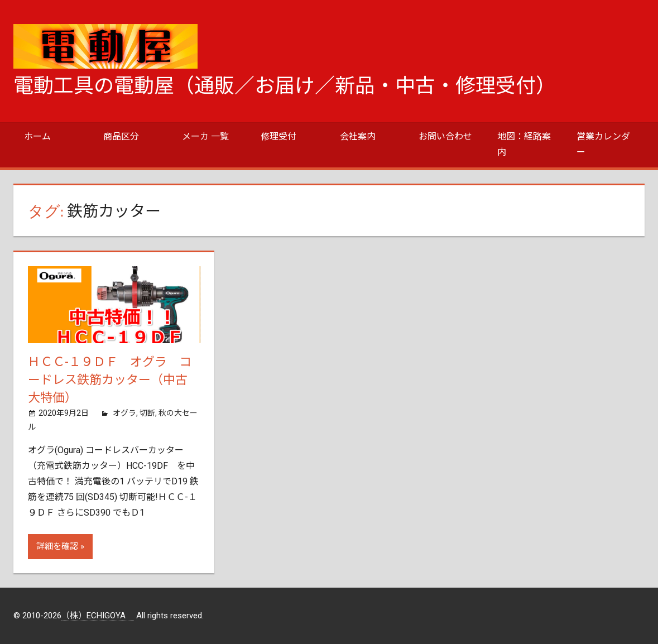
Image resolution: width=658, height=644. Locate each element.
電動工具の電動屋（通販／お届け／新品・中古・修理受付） (285, 86)
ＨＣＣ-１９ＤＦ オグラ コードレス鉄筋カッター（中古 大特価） (114, 380)
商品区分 (121, 136)
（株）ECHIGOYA (98, 616)
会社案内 (358, 136)
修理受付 (278, 136)
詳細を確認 (57, 546)
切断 (147, 413)
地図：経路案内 (524, 144)
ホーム (37, 136)
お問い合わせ (445, 136)
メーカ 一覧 (205, 136)
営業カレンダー (603, 144)
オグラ (124, 413)
